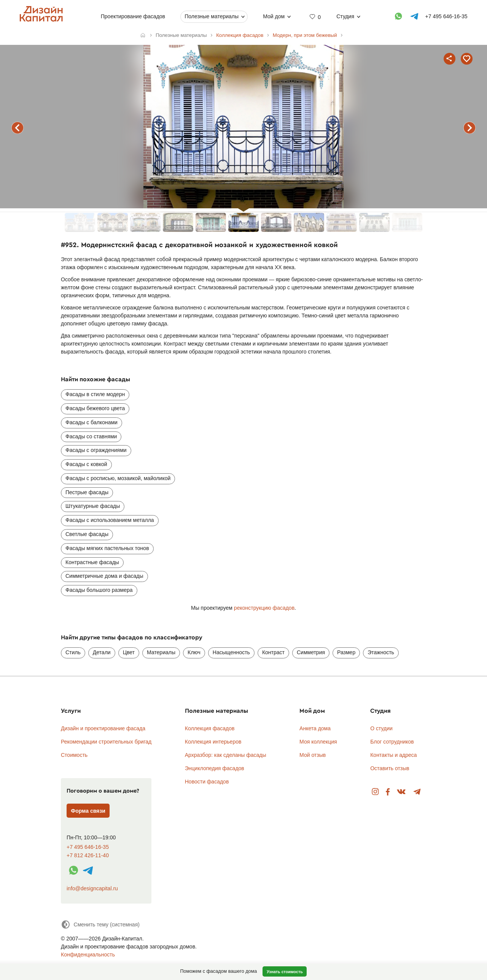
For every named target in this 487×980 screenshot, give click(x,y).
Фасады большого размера (99, 590)
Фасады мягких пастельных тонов (107, 548)
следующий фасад (469, 128)
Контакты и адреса (393, 755)
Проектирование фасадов (133, 16)
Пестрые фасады (87, 492)
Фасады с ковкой (86, 464)
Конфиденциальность (88, 955)
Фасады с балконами (92, 422)
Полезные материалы (212, 16)
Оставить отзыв (390, 768)
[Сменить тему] (100, 924)
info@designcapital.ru (92, 888)
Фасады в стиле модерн (95, 394)
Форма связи (88, 811)
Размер (346, 652)
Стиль (73, 652)
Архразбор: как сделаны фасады (226, 755)
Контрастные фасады (92, 562)
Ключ (194, 652)
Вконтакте (402, 792)
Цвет (129, 652)
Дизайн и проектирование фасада (103, 728)
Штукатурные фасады (93, 506)
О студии (381, 728)
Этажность (381, 652)
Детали (102, 652)
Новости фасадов (207, 782)
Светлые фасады (87, 534)
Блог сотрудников (392, 742)
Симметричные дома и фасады (104, 576)
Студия (345, 16)
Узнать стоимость (285, 972)
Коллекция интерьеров (213, 742)
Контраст (273, 652)
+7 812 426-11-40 (88, 856)
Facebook (388, 792)
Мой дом (274, 16)
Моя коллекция (318, 742)
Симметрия (311, 652)
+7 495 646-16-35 (88, 847)
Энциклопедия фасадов (215, 768)
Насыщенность (231, 652)
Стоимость (74, 755)
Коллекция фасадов (210, 728)
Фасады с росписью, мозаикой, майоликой (118, 478)
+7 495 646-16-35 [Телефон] (446, 16)
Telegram (417, 792)
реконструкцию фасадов (264, 608)
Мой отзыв (313, 755)
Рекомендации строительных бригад (106, 742)
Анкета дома (315, 728)
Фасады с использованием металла (110, 520)
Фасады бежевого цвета (95, 408)
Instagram (375, 792)
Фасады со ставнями (91, 436)
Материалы (161, 652)
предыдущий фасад (18, 128)
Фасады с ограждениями (96, 450)
